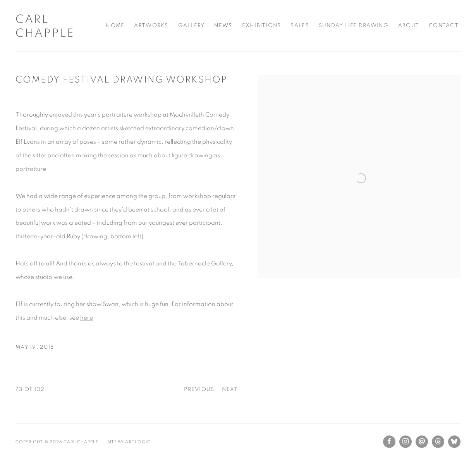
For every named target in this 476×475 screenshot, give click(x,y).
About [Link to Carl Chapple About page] (409, 26)
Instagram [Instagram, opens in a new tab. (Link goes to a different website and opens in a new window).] (406, 442)
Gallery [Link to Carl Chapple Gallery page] (192, 26)
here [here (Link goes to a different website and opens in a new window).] (87, 318)
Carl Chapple (45, 26)
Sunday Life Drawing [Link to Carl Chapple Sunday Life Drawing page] (354, 26)
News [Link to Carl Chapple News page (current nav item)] (223, 26)
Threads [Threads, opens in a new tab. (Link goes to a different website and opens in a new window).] (438, 442)
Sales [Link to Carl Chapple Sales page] (300, 26)
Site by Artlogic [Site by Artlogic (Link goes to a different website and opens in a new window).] (129, 442)
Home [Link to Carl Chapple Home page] (115, 26)
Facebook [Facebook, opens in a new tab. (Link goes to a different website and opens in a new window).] (389, 442)
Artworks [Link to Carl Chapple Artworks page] (151, 26)
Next (230, 389)
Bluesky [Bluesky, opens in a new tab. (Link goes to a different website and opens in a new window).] (454, 442)
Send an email (422, 442)
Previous (199, 389)
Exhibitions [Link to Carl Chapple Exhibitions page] (262, 26)
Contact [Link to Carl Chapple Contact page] (444, 26)
